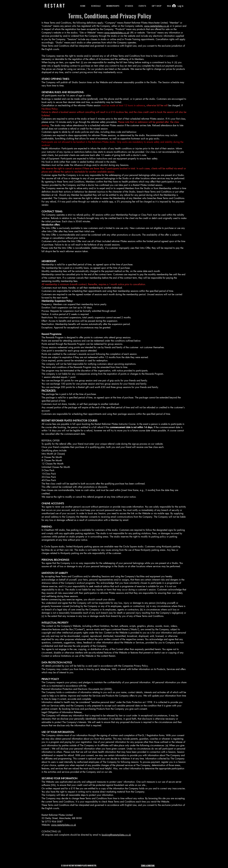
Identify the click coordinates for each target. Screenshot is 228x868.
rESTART (55, 6)
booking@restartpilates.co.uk (116, 835)
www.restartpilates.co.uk (157, 26)
